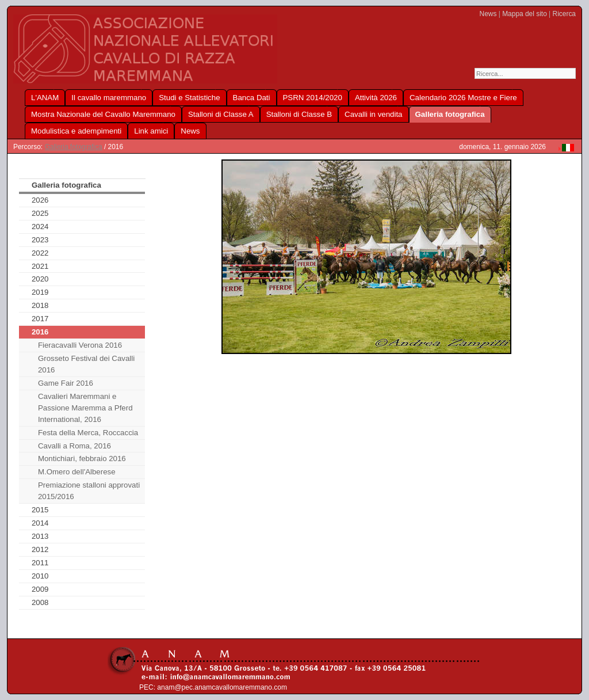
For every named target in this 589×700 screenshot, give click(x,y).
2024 (40, 227)
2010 (40, 576)
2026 (40, 200)
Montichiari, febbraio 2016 (82, 459)
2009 (40, 589)
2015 (40, 510)
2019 (40, 292)
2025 (40, 213)
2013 (40, 536)
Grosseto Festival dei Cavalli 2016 (86, 364)
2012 (40, 549)
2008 (40, 602)
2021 (40, 266)
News (488, 14)
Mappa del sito (525, 14)
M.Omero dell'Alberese (77, 472)
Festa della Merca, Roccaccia (88, 433)
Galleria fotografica (73, 147)
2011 (40, 563)
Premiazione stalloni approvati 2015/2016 (89, 491)
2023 (40, 240)
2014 (40, 523)
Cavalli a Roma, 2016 (74, 446)
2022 (40, 253)
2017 (40, 319)
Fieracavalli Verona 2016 (80, 345)
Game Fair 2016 (66, 383)
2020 (40, 279)
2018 (40, 305)
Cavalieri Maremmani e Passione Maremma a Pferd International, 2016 (85, 408)
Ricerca (564, 14)
